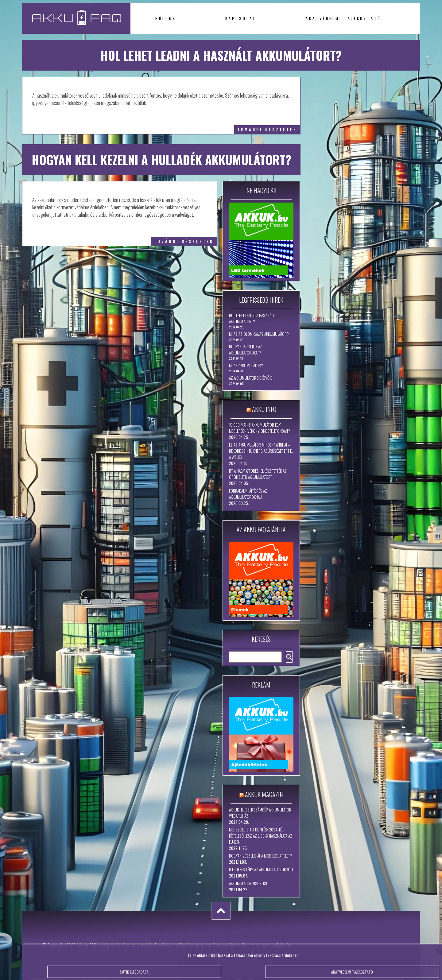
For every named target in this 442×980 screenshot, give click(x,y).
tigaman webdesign (142, 945)
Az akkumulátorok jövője (251, 378)
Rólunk (166, 18)
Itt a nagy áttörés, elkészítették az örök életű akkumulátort (258, 474)
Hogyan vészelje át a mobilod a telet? (260, 856)
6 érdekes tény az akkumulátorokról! (261, 870)
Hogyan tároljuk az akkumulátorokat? (246, 350)
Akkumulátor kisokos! (248, 883)
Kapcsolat (241, 18)
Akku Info (264, 409)
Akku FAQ (88, 945)
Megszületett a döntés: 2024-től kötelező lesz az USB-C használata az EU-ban (261, 836)
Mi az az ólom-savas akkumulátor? (259, 334)
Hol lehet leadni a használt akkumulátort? (252, 318)
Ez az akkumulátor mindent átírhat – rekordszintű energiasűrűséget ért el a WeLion (261, 451)
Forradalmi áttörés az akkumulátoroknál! (248, 494)
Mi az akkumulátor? (246, 365)
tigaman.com (200, 945)
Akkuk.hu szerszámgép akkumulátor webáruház (260, 813)
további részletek (267, 130)
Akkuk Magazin (264, 794)
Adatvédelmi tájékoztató (343, 18)
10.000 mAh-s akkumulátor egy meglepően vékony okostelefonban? (260, 428)
